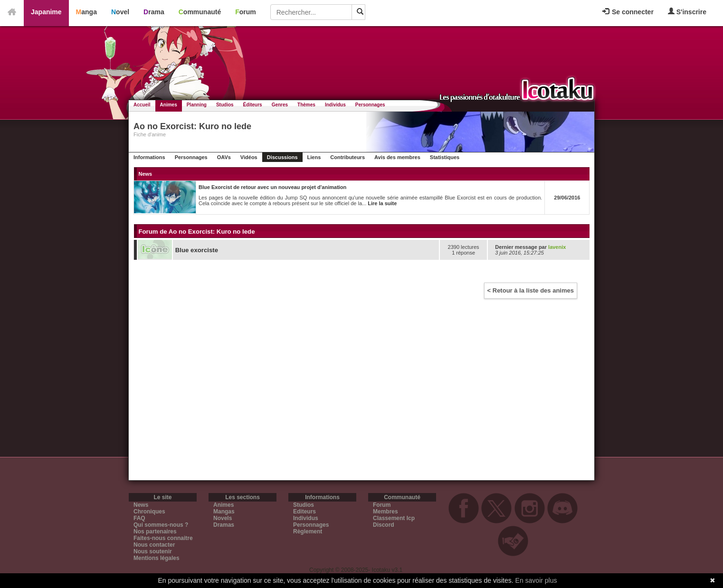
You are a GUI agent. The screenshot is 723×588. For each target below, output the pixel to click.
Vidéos (249, 157)
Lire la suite (382, 203)
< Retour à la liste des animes (531, 290)
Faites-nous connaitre (163, 538)
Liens (314, 157)
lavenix (557, 247)
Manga (86, 12)
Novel (120, 12)
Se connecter (628, 12)
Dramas (224, 525)
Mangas (224, 512)
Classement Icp (394, 518)
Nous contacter (154, 545)
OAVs (224, 157)
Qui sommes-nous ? (161, 525)
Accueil (142, 105)
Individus (335, 105)
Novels (223, 518)
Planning (197, 105)
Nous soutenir (153, 551)
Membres (385, 512)
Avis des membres (397, 157)
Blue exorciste (197, 250)
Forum (246, 12)
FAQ (139, 518)
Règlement (308, 531)
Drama (154, 12)
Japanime (46, 12)
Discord (384, 525)
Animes (169, 105)
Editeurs (304, 512)
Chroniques (149, 512)
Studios (225, 105)
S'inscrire (687, 12)
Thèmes (306, 105)
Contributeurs (347, 157)
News (141, 505)
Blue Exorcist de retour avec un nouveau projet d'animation (272, 187)
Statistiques (445, 157)
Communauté (200, 12)
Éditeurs (253, 105)
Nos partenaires (155, 531)
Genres (280, 105)
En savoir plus (536, 580)
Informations (149, 157)
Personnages (370, 105)
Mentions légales (157, 558)
